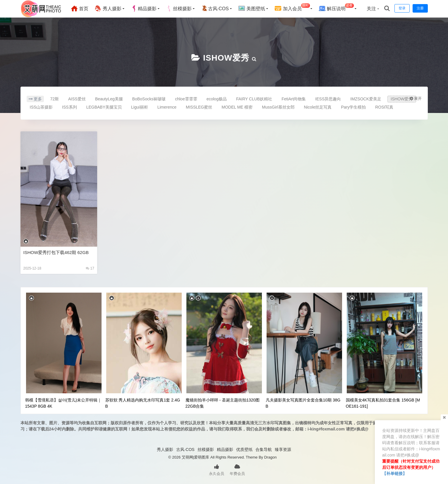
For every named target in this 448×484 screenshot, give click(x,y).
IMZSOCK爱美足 (366, 99)
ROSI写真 (384, 107)
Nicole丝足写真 (318, 107)
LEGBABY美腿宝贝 (104, 107)
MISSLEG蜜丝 (199, 107)
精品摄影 (144, 8)
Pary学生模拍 (353, 107)
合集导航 (264, 449)
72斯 (54, 99)
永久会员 (217, 469)
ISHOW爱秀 (226, 58)
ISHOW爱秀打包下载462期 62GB (56, 252)
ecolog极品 (217, 99)
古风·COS (215, 8)
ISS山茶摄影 (41, 107)
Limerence (167, 107)
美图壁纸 (252, 8)
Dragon (271, 457)
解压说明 (336, 8)
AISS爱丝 (77, 99)
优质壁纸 (244, 449)
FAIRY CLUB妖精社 (254, 99)
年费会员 (237, 469)
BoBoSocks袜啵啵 (149, 99)
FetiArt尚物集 (294, 99)
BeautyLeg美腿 (109, 99)
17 (90, 268)
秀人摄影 (108, 8)
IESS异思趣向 (328, 99)
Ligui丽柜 (140, 107)
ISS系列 (69, 107)
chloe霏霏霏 (186, 99)
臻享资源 (283, 449)
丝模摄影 (179, 8)
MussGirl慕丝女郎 (278, 107)
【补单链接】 (394, 473)
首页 (80, 8)
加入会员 (292, 8)
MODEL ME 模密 (237, 107)
